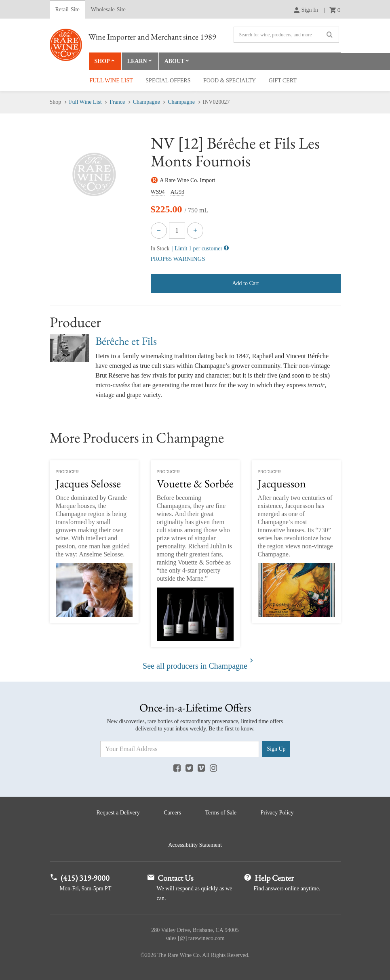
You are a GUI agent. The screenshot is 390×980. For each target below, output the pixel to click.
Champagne (147, 102)
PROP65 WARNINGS (178, 259)
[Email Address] (180, 749)
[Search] (286, 35)
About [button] (175, 61)
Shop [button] (102, 61)
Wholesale (108, 10)
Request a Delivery (118, 813)
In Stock (160, 249)
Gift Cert (283, 81)
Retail (67, 10)
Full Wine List (111, 81)
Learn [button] (137, 61)
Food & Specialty (230, 81)
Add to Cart (245, 283)
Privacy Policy (277, 813)
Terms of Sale (221, 813)
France (117, 102)
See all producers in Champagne (195, 666)
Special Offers (168, 81)
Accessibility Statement (195, 845)
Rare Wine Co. (66, 45)
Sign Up (276, 749)
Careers (172, 813)
